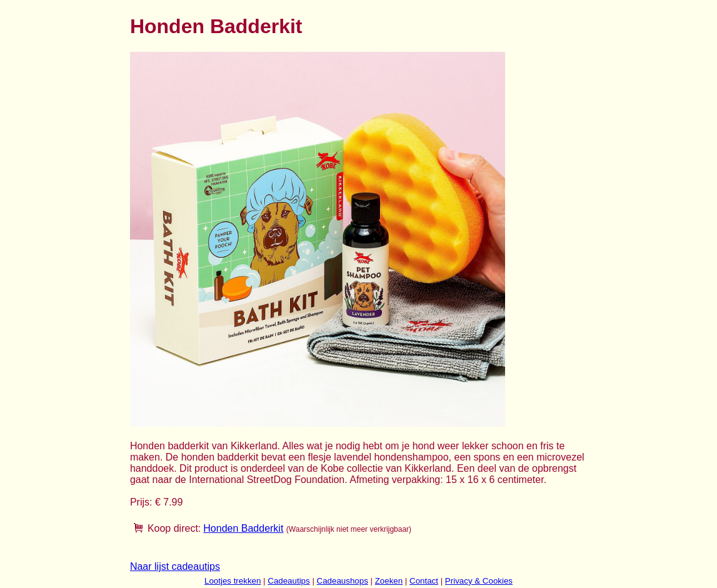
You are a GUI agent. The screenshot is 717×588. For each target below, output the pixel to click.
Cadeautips (288, 581)
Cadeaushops (343, 581)
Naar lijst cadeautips (175, 566)
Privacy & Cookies (479, 581)
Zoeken (389, 581)
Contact (424, 581)
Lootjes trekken (233, 581)
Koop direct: (174, 528)
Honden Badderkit (243, 528)
